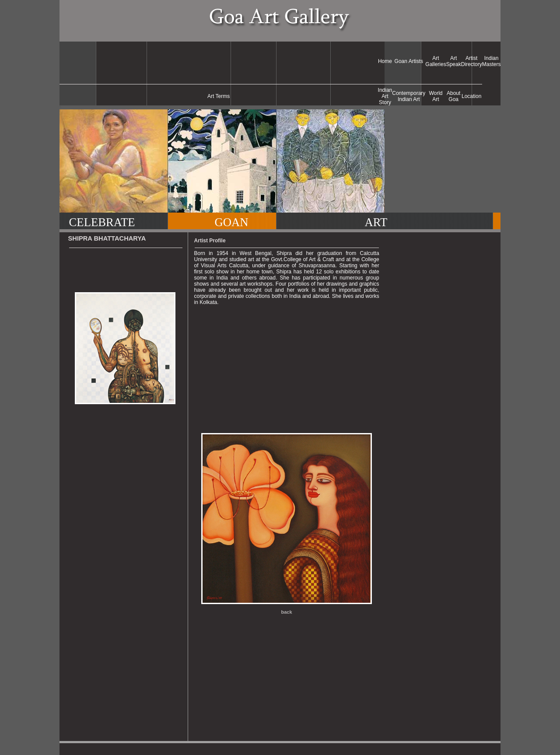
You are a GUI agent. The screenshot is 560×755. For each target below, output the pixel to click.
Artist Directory (472, 61)
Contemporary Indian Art (409, 96)
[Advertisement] (219, 61)
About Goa (453, 96)
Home (385, 61)
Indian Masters (492, 61)
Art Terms (219, 96)
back (287, 612)
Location (471, 96)
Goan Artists (409, 61)
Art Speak (454, 61)
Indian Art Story (385, 96)
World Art (436, 96)
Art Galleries (436, 61)
